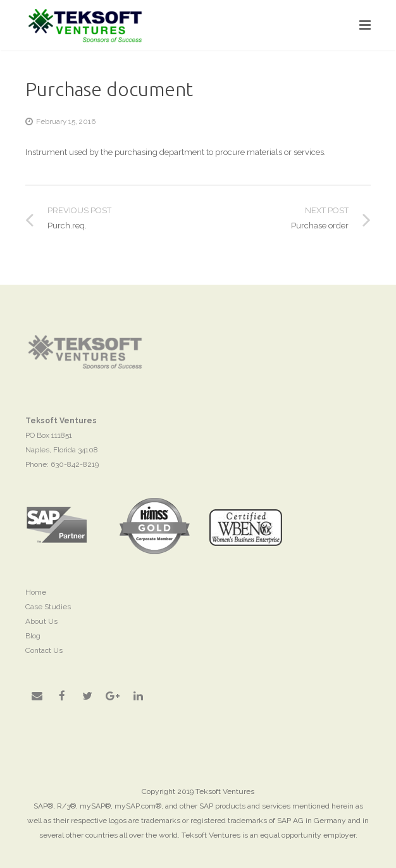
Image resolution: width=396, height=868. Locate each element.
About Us (41, 621)
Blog (33, 636)
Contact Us (44, 650)
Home (36, 592)
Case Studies (48, 607)
